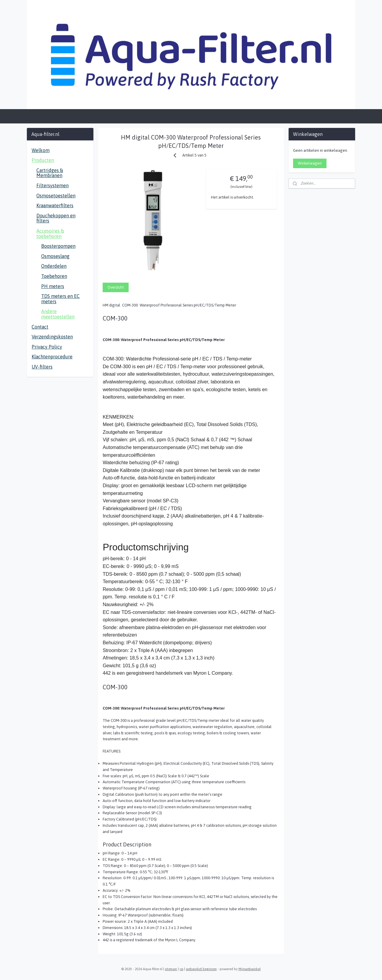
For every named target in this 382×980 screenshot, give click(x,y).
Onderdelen (54, 266)
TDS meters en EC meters (60, 299)
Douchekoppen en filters (56, 218)
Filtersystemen (53, 185)
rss (181, 969)
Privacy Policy (47, 347)
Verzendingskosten (52, 337)
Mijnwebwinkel (249, 969)
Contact (40, 327)
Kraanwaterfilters (55, 205)
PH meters (53, 286)
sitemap (171, 969)
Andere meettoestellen (58, 314)
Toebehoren (54, 276)
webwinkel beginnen (201, 969)
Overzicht (116, 287)
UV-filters (42, 367)
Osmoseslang (55, 256)
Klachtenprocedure (52, 357)
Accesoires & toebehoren (50, 233)
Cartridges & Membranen (50, 173)
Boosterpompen (58, 246)
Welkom (41, 150)
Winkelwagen (310, 163)
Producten (43, 160)
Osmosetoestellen (56, 196)
